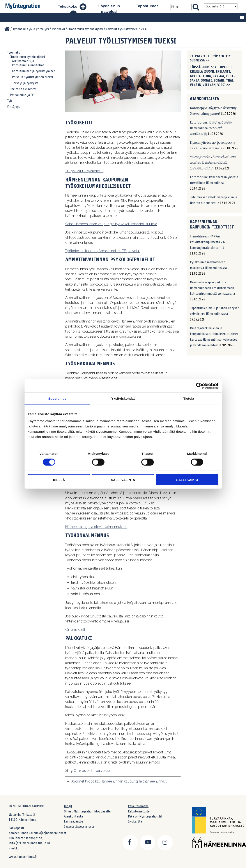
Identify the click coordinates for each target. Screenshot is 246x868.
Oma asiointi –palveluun (93, 771)
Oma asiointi (75, 630)
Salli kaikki (187, 480)
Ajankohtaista (73, 816)
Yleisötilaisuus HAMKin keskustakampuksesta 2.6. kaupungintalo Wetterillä (208, 242)
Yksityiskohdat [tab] (123, 398)
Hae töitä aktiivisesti (23, 89)
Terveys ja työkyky (25, 83)
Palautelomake (138, 806)
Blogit (68, 806)
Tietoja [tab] (189, 398)
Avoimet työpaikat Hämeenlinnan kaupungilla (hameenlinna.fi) (119, 781)
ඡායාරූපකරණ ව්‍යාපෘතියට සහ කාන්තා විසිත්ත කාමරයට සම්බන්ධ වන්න (213, 163)
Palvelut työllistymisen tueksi (32, 77)
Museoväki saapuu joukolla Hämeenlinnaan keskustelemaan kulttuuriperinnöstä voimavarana (212, 288)
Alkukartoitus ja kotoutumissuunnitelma (28, 63)
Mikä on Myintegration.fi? (145, 816)
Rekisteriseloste (139, 811)
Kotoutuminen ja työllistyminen (34, 71)
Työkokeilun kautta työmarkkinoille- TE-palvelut (103, 251)
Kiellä (59, 480)
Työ (9, 101)
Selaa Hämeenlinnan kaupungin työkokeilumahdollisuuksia (111, 224)
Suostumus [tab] (57, 398)
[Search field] (181, 7)
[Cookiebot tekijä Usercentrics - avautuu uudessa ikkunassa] (199, 386)
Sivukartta (135, 821)
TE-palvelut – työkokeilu (84, 171)
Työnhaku (14, 52)
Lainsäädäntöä (74, 821)
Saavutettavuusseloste (79, 826)
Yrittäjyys (13, 107)
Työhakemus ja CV (22, 95)
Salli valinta (123, 480)
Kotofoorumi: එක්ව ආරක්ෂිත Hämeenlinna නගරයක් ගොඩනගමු (211, 128)
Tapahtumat (147, 6)
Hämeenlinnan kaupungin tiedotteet (212, 224)
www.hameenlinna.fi (23, 857)
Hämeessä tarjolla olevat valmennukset (96, 527)
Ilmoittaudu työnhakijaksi (27, 57)
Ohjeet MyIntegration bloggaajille (87, 811)
